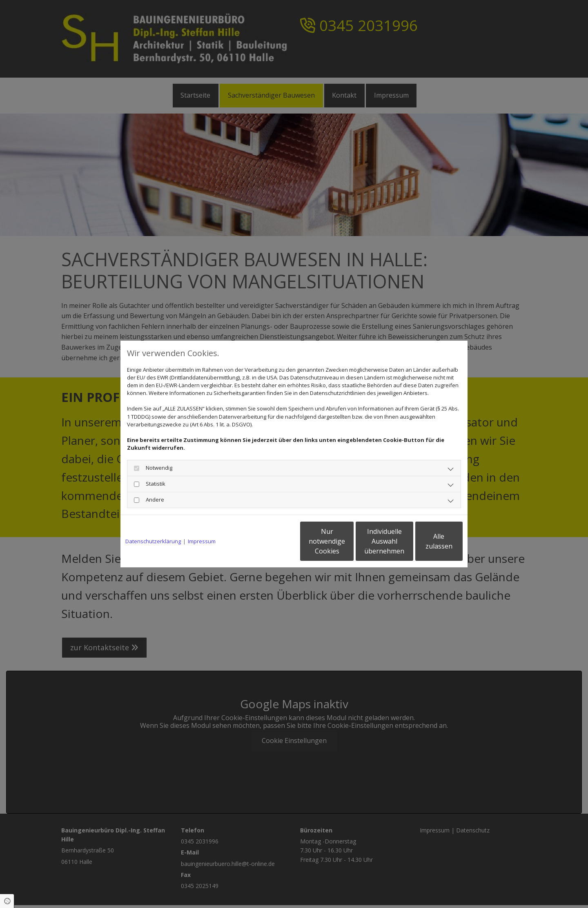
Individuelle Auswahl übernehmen (347, 541)
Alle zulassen (425, 541)
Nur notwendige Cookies (270, 541)
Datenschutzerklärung (153, 541)
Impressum (202, 541)
